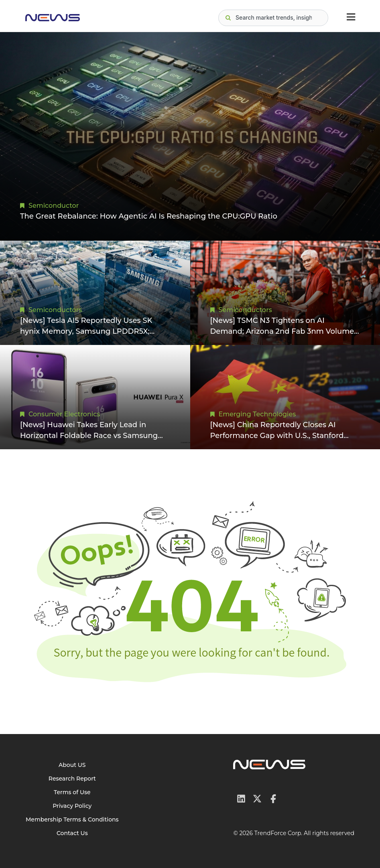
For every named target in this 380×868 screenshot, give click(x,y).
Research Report (72, 779)
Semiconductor (54, 206)
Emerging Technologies (257, 414)
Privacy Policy (72, 806)
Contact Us (72, 833)
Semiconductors (55, 310)
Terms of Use (72, 792)
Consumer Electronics (64, 414)
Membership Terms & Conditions (72, 819)
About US (72, 765)
